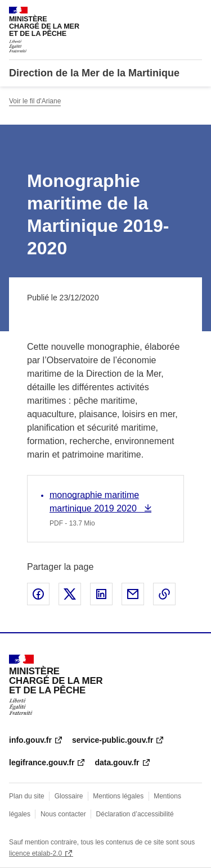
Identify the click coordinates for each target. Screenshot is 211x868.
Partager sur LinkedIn (101, 594)
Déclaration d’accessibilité (135, 814)
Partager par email (133, 594)
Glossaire (69, 796)
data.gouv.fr (117, 762)
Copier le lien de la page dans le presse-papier (164, 594)
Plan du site (27, 796)
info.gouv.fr (30, 740)
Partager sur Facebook (38, 594)
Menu (195, 13)
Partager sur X (70, 594)
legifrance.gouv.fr (42, 762)
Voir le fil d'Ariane (35, 101)
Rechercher (173, 13)
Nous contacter (63, 814)
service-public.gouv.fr (113, 740)
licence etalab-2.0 (35, 853)
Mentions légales (118, 796)
